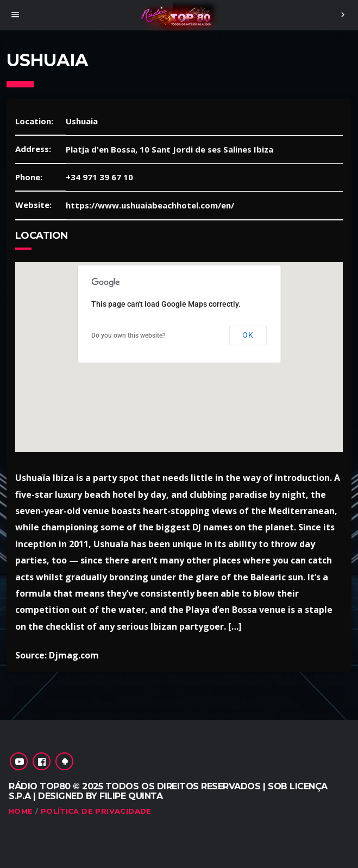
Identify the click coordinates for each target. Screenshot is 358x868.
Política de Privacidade (96, 811)
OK (248, 335)
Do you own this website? (128, 335)
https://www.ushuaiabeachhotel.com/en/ (150, 205)
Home (21, 811)
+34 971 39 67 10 (99, 177)
